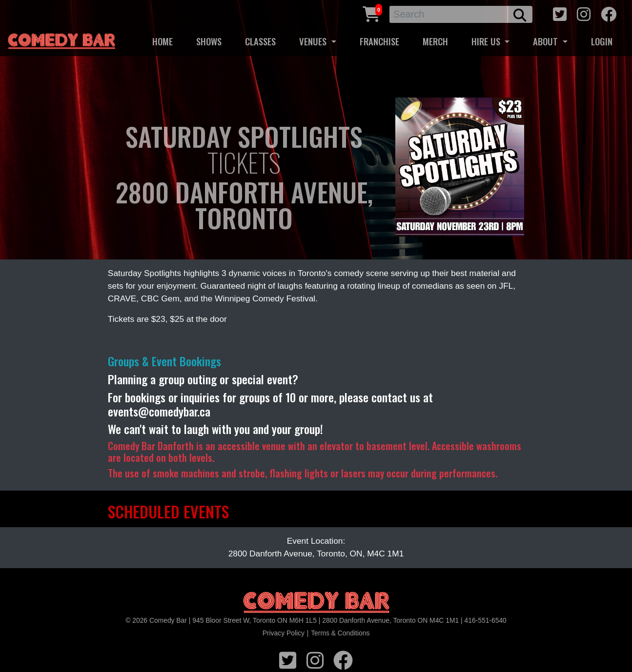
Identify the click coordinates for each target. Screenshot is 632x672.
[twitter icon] (560, 13)
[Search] (449, 14)
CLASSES (260, 41)
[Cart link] (371, 13)
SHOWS (209, 41)
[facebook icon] (609, 13)
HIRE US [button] (487, 41)
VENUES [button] (314, 41)
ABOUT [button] (547, 41)
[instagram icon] (584, 13)
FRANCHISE (379, 41)
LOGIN (602, 41)
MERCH (435, 41)
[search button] (520, 14)
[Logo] (316, 603)
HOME (163, 41)
